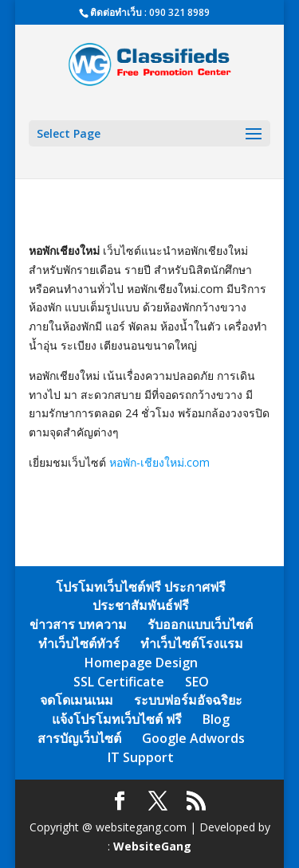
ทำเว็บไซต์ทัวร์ (79, 643)
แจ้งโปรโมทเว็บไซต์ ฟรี (117, 719)
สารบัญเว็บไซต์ (79, 738)
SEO (197, 682)
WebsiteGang (152, 846)
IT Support (141, 757)
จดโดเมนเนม (77, 700)
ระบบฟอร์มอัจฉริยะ (188, 700)
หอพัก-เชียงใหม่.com (159, 462)
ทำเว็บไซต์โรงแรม (192, 643)
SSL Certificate (119, 682)
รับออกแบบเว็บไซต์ (200, 624)
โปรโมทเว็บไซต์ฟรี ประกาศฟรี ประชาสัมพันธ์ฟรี (141, 596)
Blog (216, 719)
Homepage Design (141, 663)
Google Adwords (193, 738)
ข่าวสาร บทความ (78, 624)
